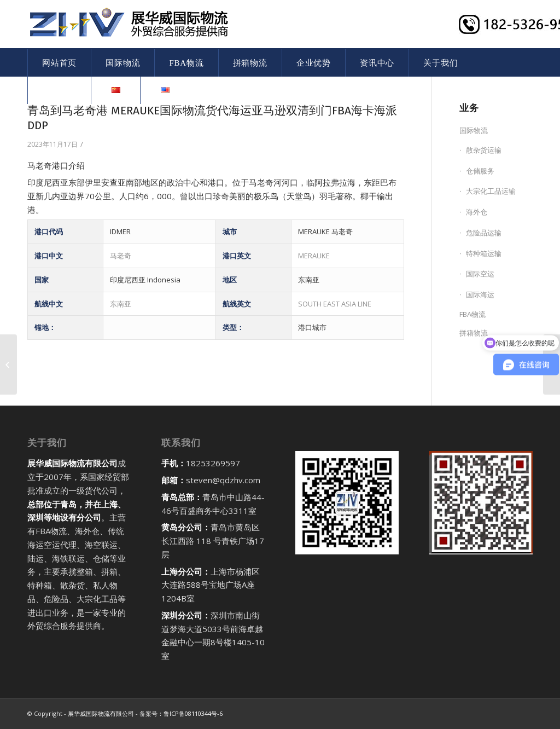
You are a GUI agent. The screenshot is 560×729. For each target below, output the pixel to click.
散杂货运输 (484, 150)
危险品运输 (484, 233)
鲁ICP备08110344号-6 (193, 713)
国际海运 (480, 294)
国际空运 (480, 274)
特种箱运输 (484, 253)
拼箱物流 (474, 333)
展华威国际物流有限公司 (101, 713)
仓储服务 (480, 171)
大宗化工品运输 (491, 191)
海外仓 (477, 212)
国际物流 (474, 130)
